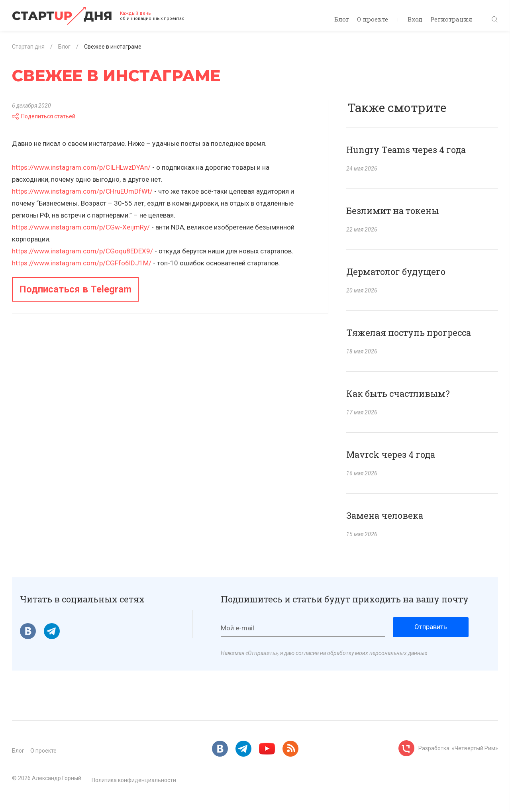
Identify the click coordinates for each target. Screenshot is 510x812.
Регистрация (451, 19)
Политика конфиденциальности (134, 780)
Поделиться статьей (44, 116)
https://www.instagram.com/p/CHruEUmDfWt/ (82, 191)
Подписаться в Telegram (75, 289)
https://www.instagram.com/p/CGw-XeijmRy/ (81, 227)
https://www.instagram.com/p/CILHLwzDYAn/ (81, 167)
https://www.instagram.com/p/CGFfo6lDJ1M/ (82, 263)
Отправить (431, 627)
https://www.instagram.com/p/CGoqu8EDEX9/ (82, 251)
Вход (415, 19)
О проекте (373, 19)
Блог (342, 19)
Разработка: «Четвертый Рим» (458, 748)
